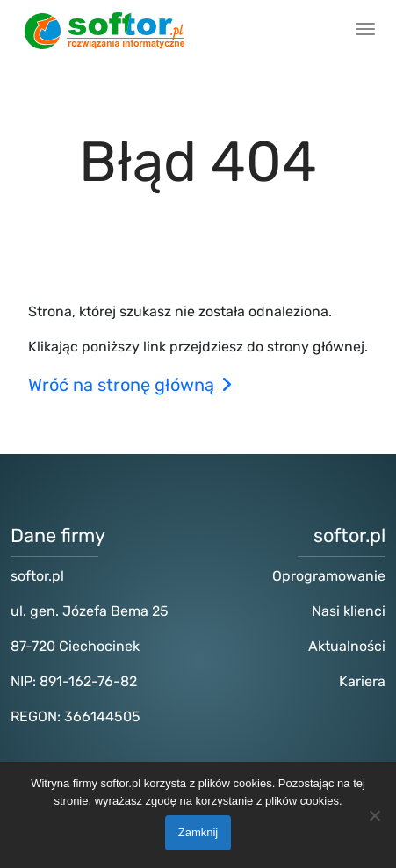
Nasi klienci (349, 611)
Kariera (362, 681)
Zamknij (198, 832)
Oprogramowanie (329, 576)
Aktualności (347, 646)
